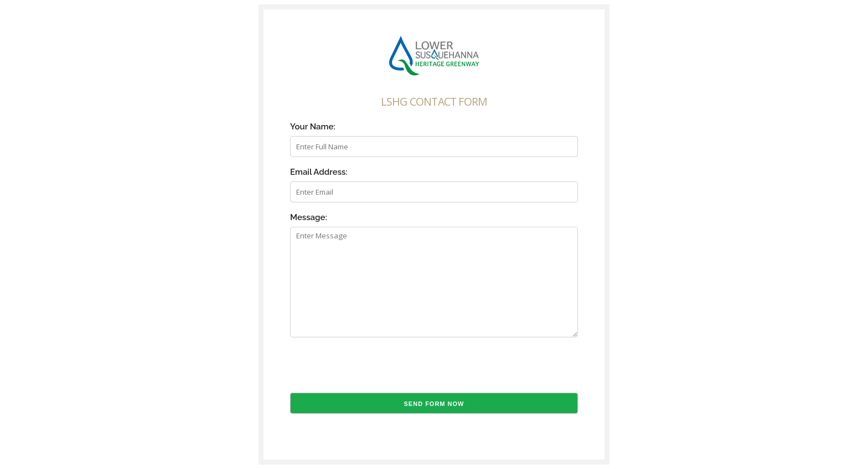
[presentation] (374, 371)
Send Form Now (434, 404)
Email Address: (319, 172)
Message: (309, 217)
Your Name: (313, 127)
